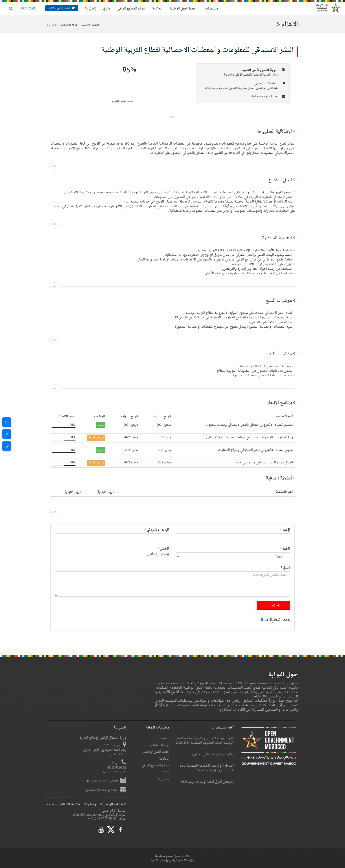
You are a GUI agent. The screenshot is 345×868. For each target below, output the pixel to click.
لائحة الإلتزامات (69, 25)
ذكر (165, 555)
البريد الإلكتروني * (157, 530)
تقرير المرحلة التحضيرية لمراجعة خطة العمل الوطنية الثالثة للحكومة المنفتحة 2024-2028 (205, 741)
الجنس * (163, 549)
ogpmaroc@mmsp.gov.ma (101, 790)
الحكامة (154, 9)
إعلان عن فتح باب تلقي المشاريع (213, 754)
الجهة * (285, 549)
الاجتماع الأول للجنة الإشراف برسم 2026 (207, 782)
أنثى (152, 555)
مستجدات (209, 9)
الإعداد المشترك (159, 745)
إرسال (274, 605)
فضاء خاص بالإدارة (59, 8)
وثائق (104, 9)
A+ (7, 422)
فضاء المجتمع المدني (128, 9)
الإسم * (285, 530)
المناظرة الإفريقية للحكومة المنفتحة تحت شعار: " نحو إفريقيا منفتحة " (206, 768)
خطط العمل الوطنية (180, 9)
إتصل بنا (88, 9)
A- (7, 434)
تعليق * (285, 568)
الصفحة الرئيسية (90, 25)
